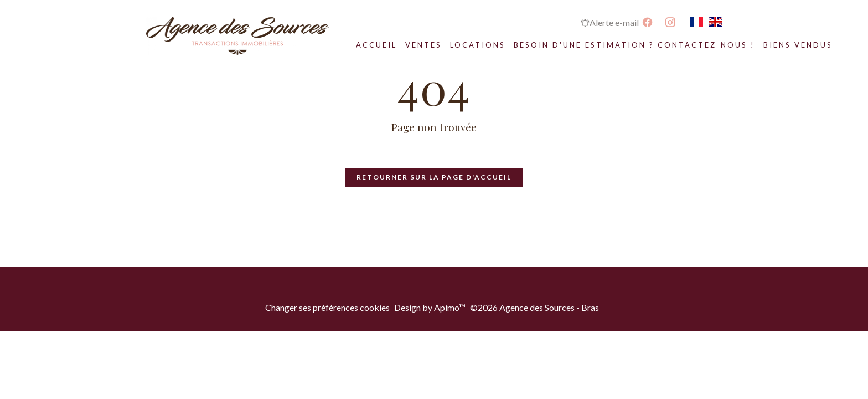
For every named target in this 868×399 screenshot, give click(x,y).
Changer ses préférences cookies (327, 307)
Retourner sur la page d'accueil (434, 177)
